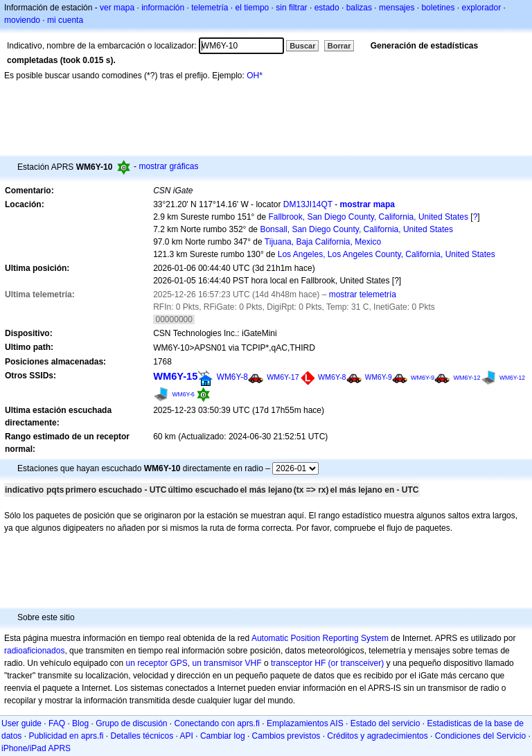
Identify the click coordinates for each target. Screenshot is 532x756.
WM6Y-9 (379, 377)
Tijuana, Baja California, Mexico (323, 242)
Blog (80, 723)
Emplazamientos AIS (305, 723)
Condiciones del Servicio (480, 736)
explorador (481, 8)
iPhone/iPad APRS (36, 748)
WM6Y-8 (232, 377)
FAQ (57, 723)
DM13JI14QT (308, 204)
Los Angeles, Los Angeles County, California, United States (387, 254)
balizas (359, 8)
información (163, 8)
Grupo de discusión (131, 723)
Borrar (339, 46)
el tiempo (252, 8)
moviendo (22, 20)
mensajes (397, 8)
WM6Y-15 (175, 376)
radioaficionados (34, 651)
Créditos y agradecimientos (377, 736)
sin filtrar (291, 8)
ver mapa (117, 8)
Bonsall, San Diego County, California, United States (356, 229)
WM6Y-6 (184, 394)
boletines (438, 8)
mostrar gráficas (168, 166)
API (187, 736)
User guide (21, 723)
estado (327, 8)
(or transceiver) (356, 663)
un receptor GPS (156, 663)
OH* (255, 76)
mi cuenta (65, 20)
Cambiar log (223, 736)
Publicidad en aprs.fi (66, 736)
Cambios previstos (286, 736)
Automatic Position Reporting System (320, 638)
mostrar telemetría (363, 295)
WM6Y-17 (283, 377)
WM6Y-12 (467, 378)
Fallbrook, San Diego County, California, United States (368, 217)
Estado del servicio (385, 723)
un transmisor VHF (227, 663)
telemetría (210, 8)
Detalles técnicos (142, 736)
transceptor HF (298, 663)
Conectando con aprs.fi (217, 723)
